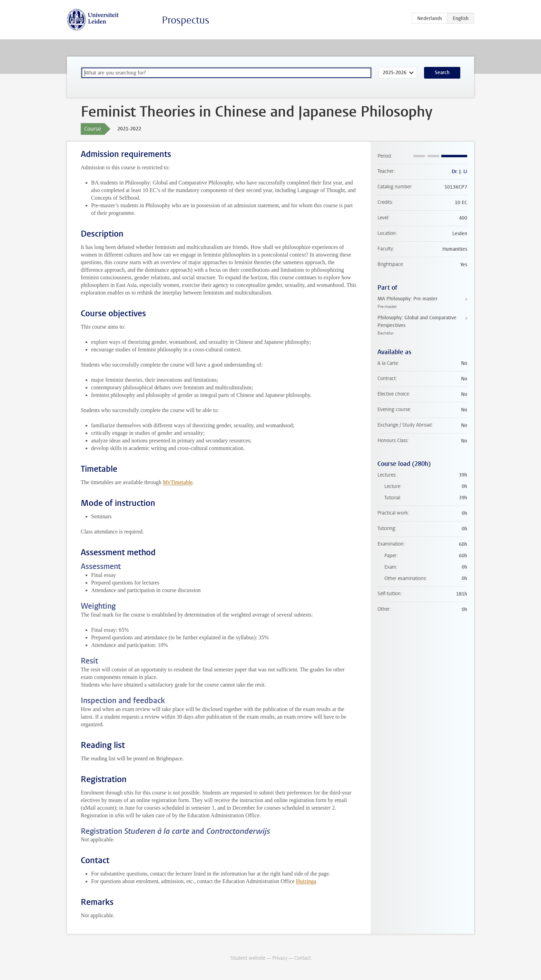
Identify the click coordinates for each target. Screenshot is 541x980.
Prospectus (186, 20)
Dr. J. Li (459, 172)
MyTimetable (178, 482)
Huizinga (306, 881)
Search (442, 73)
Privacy (280, 958)
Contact (303, 958)
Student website (248, 958)
